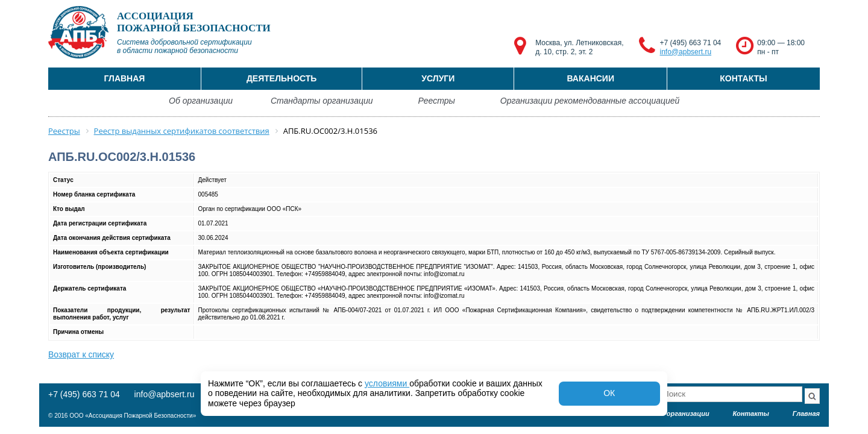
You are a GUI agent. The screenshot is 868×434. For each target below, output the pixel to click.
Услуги (438, 78)
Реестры (437, 101)
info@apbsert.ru (686, 52)
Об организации (201, 101)
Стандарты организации (322, 101)
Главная (124, 78)
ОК (609, 393)
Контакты (743, 78)
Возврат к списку (81, 354)
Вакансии (590, 78)
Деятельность (282, 78)
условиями (387, 383)
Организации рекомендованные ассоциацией (590, 101)
